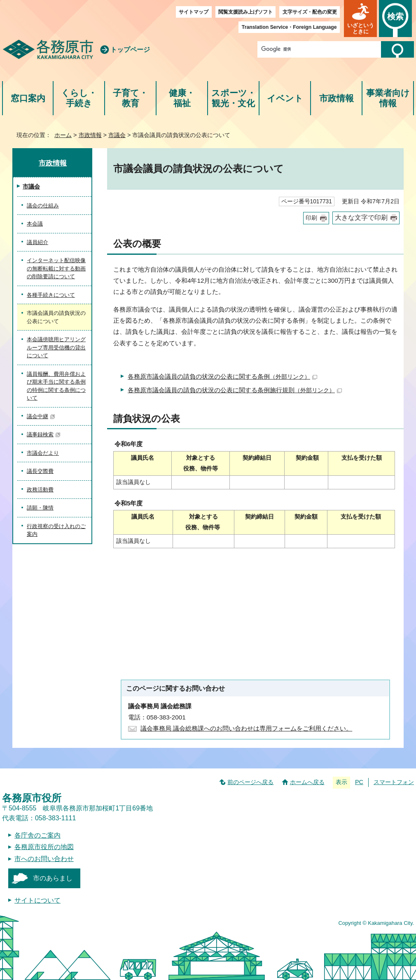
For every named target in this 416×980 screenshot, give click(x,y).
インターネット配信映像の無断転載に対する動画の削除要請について (56, 268)
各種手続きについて (51, 295)
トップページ (130, 50)
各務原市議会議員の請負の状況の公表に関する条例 (222, 376)
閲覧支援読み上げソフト (245, 12)
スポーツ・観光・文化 (234, 98)
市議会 (117, 135)
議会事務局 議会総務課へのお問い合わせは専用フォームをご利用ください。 (246, 728)
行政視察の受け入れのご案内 (56, 530)
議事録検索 (44, 434)
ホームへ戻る (307, 782)
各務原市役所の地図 (44, 847)
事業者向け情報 (388, 98)
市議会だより (43, 453)
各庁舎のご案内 (37, 835)
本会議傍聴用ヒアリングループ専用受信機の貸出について (56, 347)
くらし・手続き (79, 98)
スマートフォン (394, 782)
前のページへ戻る (250, 782)
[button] (360, 19)
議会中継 (41, 416)
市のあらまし (53, 878)
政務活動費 (40, 490)
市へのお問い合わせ (44, 859)
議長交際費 (40, 471)
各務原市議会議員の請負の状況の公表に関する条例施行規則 (235, 390)
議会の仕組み (43, 206)
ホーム (63, 135)
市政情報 (337, 98)
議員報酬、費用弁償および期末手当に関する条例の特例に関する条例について (56, 386)
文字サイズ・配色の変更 (310, 12)
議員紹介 (37, 242)
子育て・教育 (130, 98)
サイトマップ (194, 12)
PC (359, 782)
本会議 (35, 224)
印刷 (311, 218)
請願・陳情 (40, 508)
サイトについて (37, 900)
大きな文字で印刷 (361, 218)
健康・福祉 (182, 98)
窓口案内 (28, 98)
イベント (285, 98)
